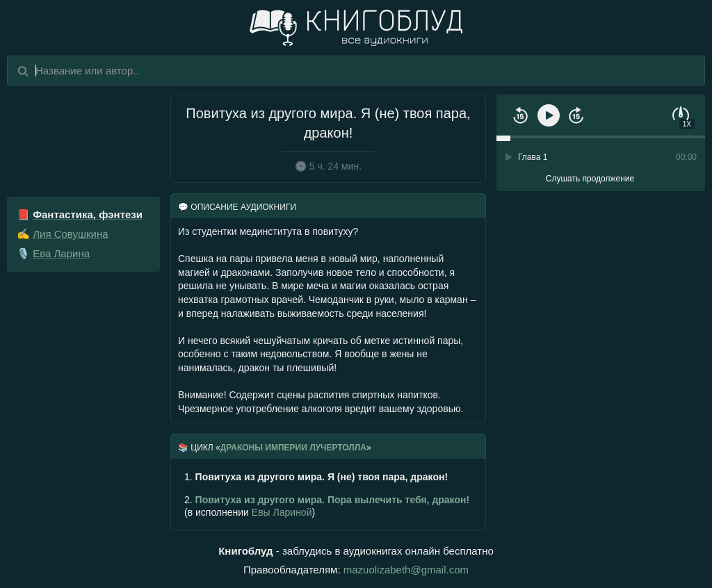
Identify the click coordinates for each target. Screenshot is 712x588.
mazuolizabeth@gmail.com (406, 570)
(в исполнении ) (327, 506)
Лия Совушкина (70, 234)
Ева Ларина (61, 253)
